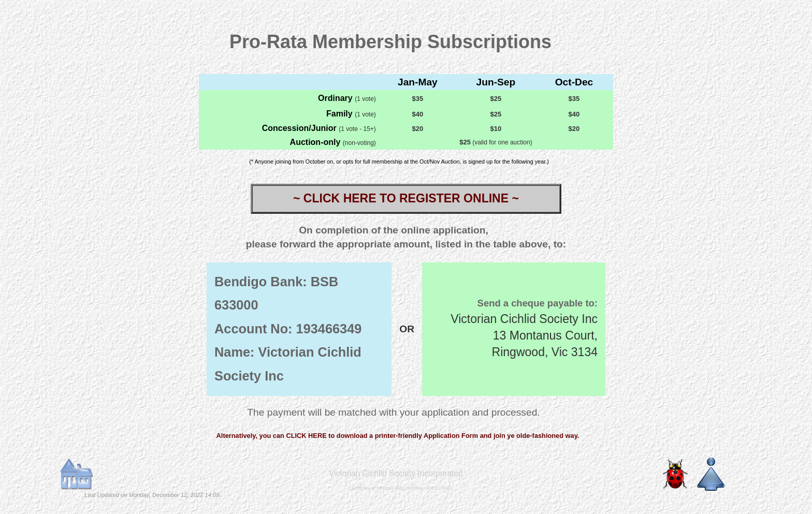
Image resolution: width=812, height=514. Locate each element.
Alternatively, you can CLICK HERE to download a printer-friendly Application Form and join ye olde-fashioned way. (398, 436)
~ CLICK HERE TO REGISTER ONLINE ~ (406, 198)
